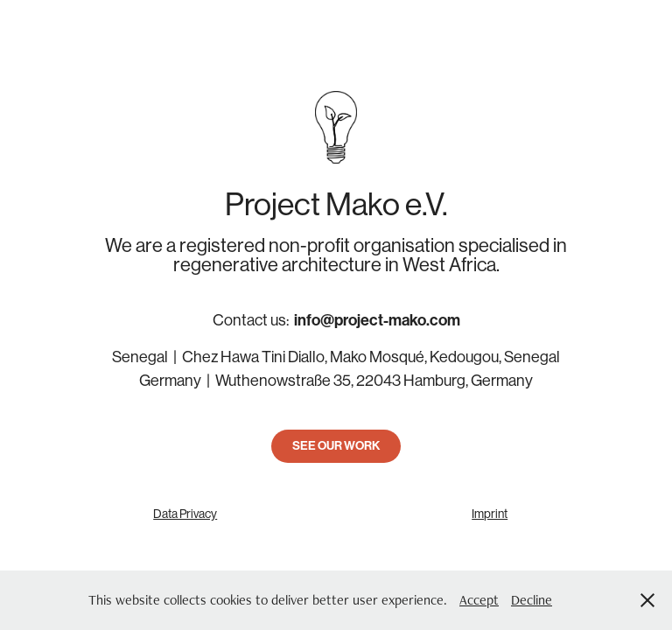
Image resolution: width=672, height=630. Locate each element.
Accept (479, 600)
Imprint (490, 514)
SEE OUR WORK (336, 446)
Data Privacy (185, 514)
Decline (532, 600)
